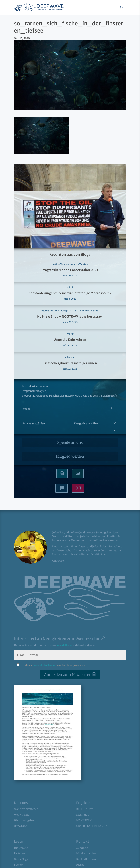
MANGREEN (84, 820)
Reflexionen (70, 357)
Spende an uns (70, 442)
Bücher (18, 865)
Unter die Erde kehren (70, 340)
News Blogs (21, 859)
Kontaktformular (87, 859)
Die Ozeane (21, 848)
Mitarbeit (82, 848)
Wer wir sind (22, 815)
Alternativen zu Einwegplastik (57, 311)
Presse (80, 865)
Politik (55, 264)
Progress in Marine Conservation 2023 (70, 270)
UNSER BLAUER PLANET (92, 826)
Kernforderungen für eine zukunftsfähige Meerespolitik (70, 293)
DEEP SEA (82, 815)
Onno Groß (21, 826)
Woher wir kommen (26, 809)
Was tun (84, 264)
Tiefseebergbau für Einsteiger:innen (70, 363)
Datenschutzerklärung (45, 665)
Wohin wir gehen (24, 820)
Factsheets (20, 853)
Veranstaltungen (69, 264)
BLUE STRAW (82, 311)
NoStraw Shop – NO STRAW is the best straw (70, 316)
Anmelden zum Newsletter (67, 675)
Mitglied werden (70, 456)
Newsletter (63, 645)
